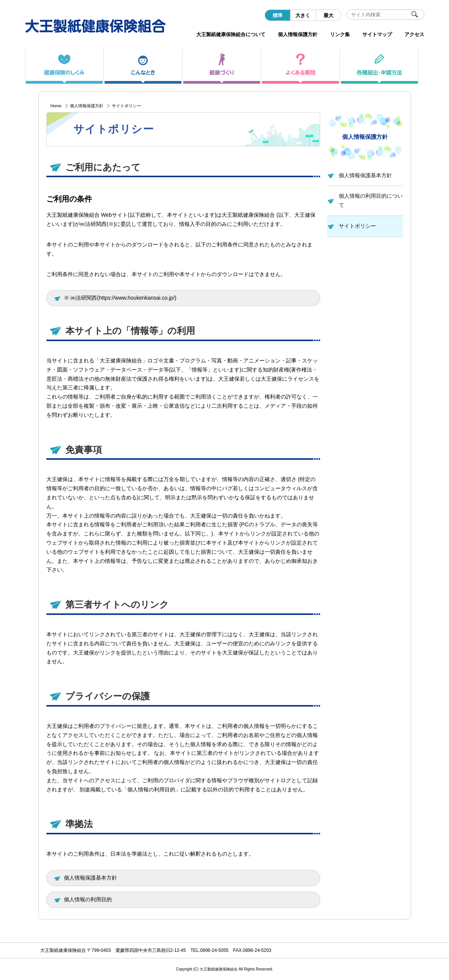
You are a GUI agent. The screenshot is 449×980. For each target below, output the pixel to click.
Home (56, 106)
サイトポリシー (357, 226)
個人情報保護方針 (87, 106)
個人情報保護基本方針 (365, 175)
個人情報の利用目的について (371, 200)
